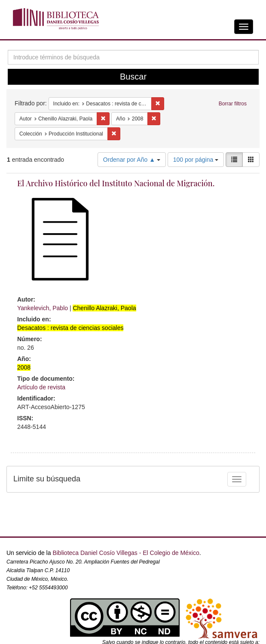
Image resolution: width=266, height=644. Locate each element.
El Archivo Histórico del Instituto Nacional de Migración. (116, 183)
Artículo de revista (41, 387)
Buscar (133, 77)
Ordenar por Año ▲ (132, 160)
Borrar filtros (233, 104)
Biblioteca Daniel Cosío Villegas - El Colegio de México (126, 553)
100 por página (196, 160)
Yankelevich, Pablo (43, 308)
